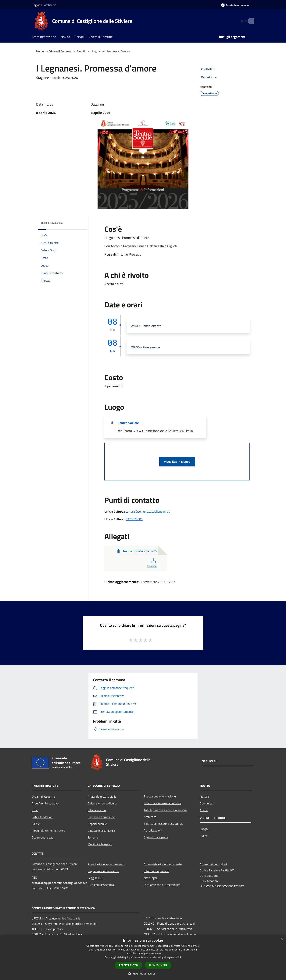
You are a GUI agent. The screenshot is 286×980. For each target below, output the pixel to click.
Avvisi (204, 810)
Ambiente (150, 817)
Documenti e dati (43, 837)
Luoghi (204, 829)
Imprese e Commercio (102, 817)
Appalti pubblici (98, 824)
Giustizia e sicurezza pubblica (163, 803)
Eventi (81, 51)
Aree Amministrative (45, 803)
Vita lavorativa (97, 810)
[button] (143, 974)
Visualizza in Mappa (177, 462)
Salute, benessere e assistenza (163, 824)
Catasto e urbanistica (101, 831)
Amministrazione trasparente (163, 864)
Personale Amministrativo (48, 831)
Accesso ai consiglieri (213, 864)
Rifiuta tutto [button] (158, 965)
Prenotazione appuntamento (106, 864)
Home (40, 51)
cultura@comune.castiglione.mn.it (148, 511)
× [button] (282, 939)
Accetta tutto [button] (128, 965)
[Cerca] (250, 21)
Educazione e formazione (160, 796)
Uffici (35, 810)
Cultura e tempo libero (102, 803)
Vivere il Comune (61, 51)
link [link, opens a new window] (179, 957)
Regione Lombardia (44, 5)
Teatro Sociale (128, 423)
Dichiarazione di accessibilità (162, 885)
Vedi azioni (210, 77)
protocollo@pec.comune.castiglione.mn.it (59, 883)
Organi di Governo (43, 797)
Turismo (93, 837)
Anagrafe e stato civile (102, 797)
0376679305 (134, 519)
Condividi (209, 69)
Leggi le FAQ (96, 878)
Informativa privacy (156, 871)
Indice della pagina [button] (52, 223)
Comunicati (207, 803)
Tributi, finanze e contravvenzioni (165, 810)
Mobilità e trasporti (100, 844)
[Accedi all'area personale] (235, 5)
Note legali (151, 878)
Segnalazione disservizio (103, 871)
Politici (36, 824)
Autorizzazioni (153, 830)
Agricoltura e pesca (156, 837)
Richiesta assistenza (101, 885)
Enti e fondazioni (42, 817)
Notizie (204, 797)
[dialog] (143, 957)
